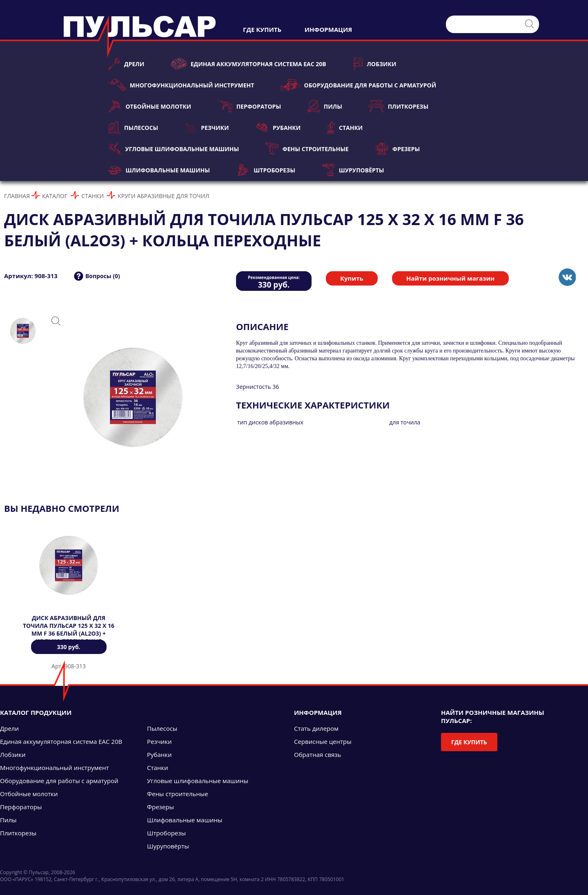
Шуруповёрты (353, 170)
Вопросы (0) (103, 276)
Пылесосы (133, 127)
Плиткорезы (399, 106)
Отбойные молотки (150, 106)
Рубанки (278, 127)
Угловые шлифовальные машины (174, 149)
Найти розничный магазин (450, 278)
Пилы (325, 106)
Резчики (207, 127)
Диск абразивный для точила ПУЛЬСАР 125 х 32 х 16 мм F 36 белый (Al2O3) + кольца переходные (69, 629)
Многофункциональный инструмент (181, 85)
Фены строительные (307, 149)
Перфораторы (249, 106)
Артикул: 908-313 (31, 276)
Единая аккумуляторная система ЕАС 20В (248, 64)
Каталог (55, 196)
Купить (352, 278)
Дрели (126, 64)
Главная (17, 196)
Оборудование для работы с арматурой (358, 85)
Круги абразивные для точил (163, 196)
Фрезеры (398, 149)
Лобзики (375, 64)
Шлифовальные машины (159, 170)
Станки (345, 127)
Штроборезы (266, 170)
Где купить (469, 742)
